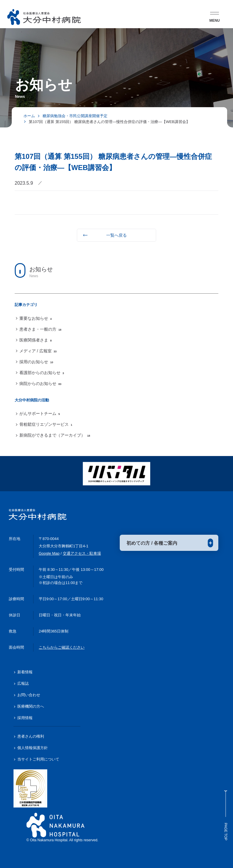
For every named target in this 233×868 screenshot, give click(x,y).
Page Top (226, 815)
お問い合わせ (29, 695)
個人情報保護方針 (33, 748)
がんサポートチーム (40, 413)
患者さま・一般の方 (40, 329)
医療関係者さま (36, 340)
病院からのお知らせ (40, 383)
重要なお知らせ (36, 318)
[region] (116, 340)
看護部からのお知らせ (42, 373)
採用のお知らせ (36, 362)
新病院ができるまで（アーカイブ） (55, 435)
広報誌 (23, 683)
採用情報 (25, 718)
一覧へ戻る (116, 235)
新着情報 (25, 672)
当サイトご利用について (38, 759)
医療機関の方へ (31, 706)
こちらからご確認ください (62, 647)
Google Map (49, 553)
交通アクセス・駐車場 (82, 553)
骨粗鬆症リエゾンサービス (46, 424)
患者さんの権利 (31, 736)
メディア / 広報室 (38, 351)
